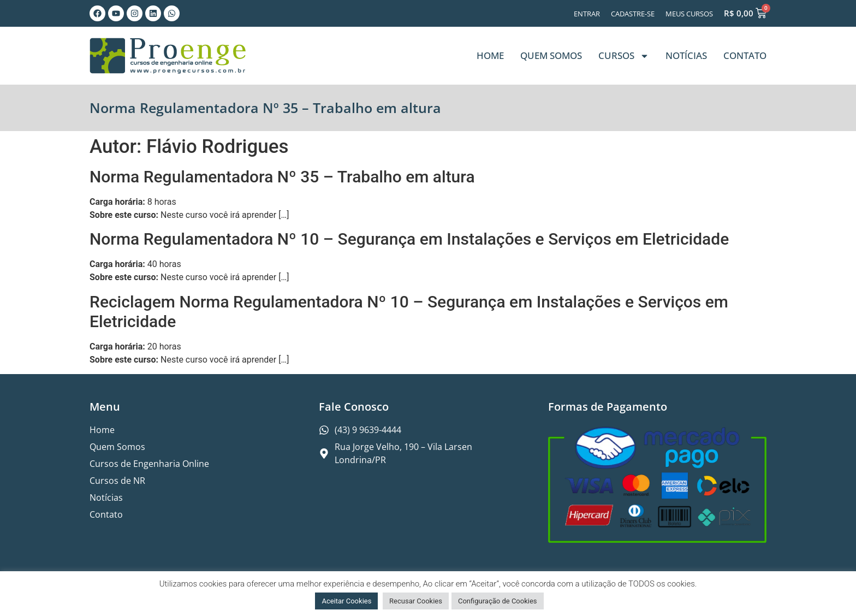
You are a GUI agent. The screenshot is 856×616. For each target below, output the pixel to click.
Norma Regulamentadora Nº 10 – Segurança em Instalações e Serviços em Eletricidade (409, 239)
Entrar (587, 14)
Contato (745, 55)
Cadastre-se (633, 14)
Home (490, 55)
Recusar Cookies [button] (416, 601)
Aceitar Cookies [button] (346, 601)
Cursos (624, 56)
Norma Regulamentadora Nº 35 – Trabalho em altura (282, 177)
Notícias (686, 55)
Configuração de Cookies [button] (498, 601)
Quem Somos (551, 55)
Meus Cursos (689, 14)
